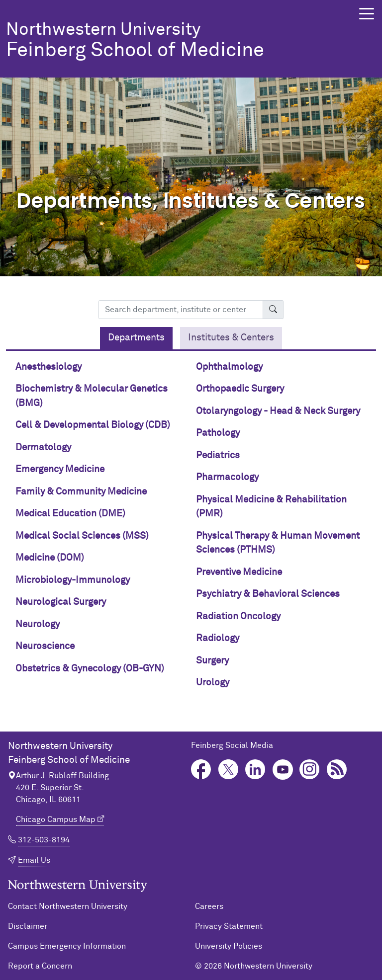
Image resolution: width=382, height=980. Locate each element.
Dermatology (43, 448)
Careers (209, 906)
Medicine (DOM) (50, 558)
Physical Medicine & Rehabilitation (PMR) (271, 507)
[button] (367, 14)
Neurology (38, 624)
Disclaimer (28, 926)
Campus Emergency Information (67, 946)
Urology (213, 683)
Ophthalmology (229, 367)
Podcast (337, 770)
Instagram (310, 770)
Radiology (218, 638)
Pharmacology (227, 477)
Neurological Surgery (61, 602)
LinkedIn (255, 770)
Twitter (229, 770)
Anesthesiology (48, 367)
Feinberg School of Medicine (171, 41)
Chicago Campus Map (56, 819)
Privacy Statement (229, 926)
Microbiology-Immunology (73, 580)
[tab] (136, 338)
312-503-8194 (44, 840)
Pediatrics (218, 455)
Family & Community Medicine (81, 492)
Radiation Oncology (238, 616)
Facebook (201, 770)
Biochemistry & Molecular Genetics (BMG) (92, 396)
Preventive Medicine (239, 572)
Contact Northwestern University (68, 906)
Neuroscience (45, 646)
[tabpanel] (191, 529)
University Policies (229, 946)
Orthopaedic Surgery (240, 389)
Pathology (218, 433)
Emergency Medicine (60, 469)
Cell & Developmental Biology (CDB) (93, 425)
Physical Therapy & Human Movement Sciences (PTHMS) (278, 543)
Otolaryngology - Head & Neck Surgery (278, 411)
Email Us (34, 860)
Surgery (212, 661)
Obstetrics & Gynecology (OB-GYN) (90, 669)
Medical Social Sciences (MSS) (82, 536)
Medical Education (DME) (70, 514)
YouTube (283, 770)
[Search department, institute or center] (181, 310)
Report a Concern (40, 966)
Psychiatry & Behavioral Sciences (268, 594)
